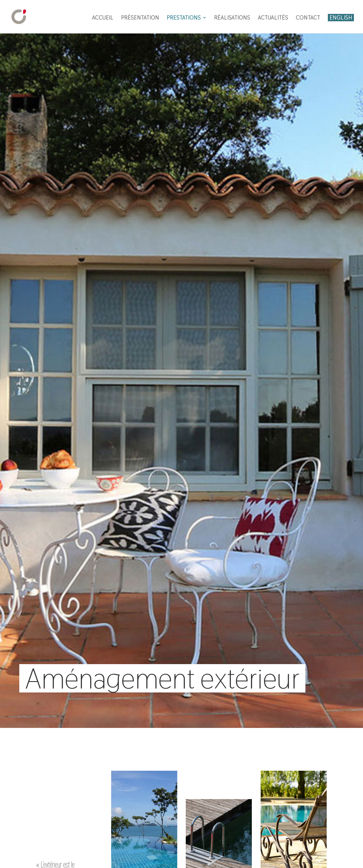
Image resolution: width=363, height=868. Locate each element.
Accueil (103, 18)
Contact (308, 18)
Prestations (184, 18)
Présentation (140, 18)
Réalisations (232, 18)
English (341, 18)
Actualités (273, 18)
